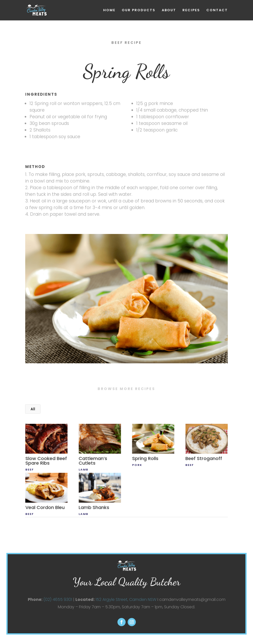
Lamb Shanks (94, 507)
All (33, 409)
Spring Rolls (145, 458)
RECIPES (191, 10)
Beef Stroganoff (204, 458)
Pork (137, 465)
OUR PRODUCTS (139, 10)
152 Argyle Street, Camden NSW (126, 599)
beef (29, 469)
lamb (83, 469)
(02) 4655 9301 (58, 599)
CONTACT (217, 10)
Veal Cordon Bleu (45, 507)
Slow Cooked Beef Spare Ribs (46, 461)
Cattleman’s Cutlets (93, 461)
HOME (109, 10)
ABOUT (169, 10)
